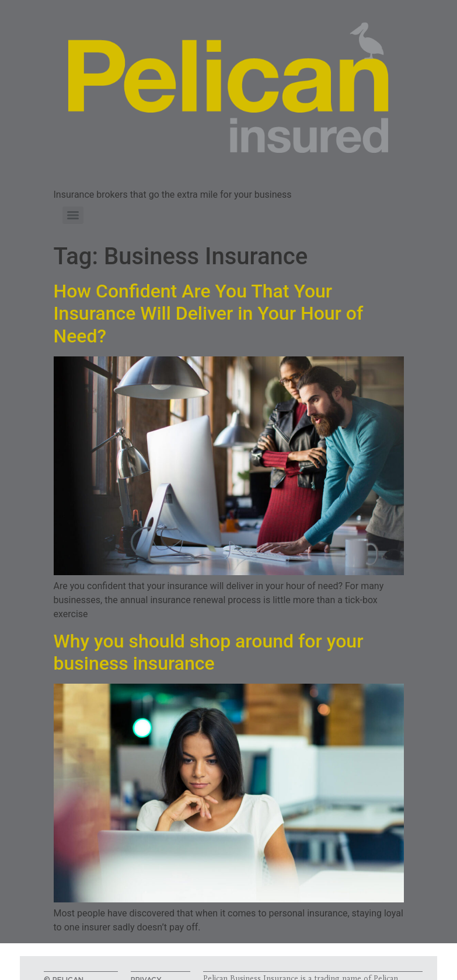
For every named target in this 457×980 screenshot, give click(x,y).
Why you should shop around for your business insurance (209, 652)
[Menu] (73, 215)
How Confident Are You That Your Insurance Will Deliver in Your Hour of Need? (209, 314)
